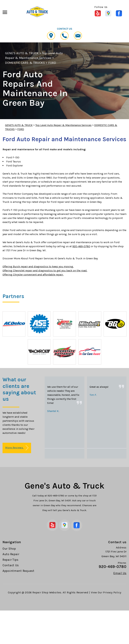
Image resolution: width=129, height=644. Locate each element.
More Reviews (17, 448)
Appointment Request (18, 571)
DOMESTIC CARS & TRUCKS (25, 63)
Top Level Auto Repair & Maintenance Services (63, 125)
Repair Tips (10, 560)
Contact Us (11, 565)
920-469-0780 (81, 246)
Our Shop (9, 549)
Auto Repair (11, 554)
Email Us (120, 573)
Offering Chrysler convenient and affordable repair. (33, 275)
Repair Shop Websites (47, 592)
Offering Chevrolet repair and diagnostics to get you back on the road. (45, 271)
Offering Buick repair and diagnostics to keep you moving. (38, 266)
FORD (52, 63)
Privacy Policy (112, 592)
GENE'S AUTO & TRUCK (22, 53)
